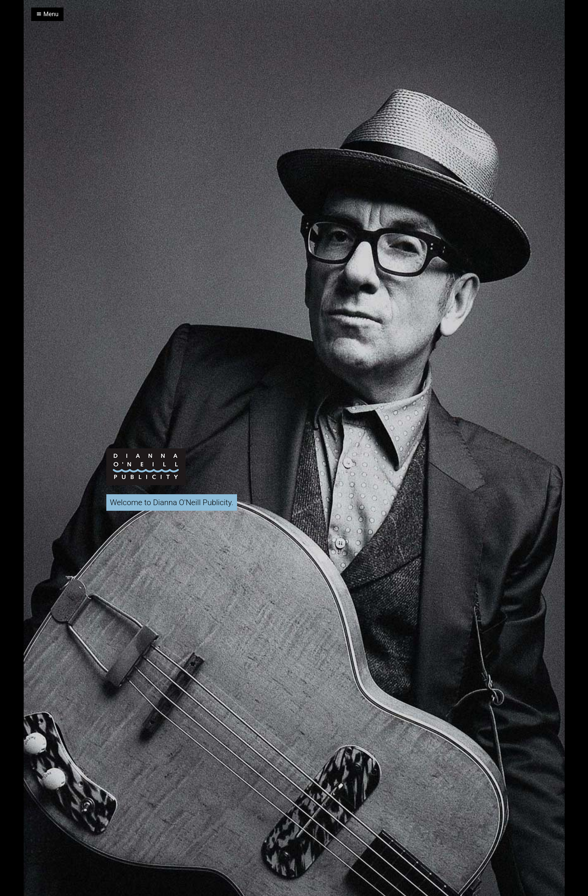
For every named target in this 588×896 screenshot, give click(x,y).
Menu (47, 14)
